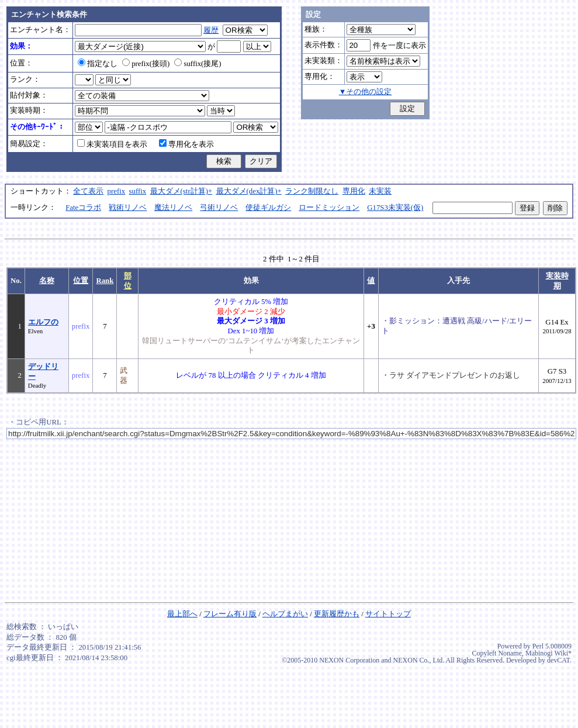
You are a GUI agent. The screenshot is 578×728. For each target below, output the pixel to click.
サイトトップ (388, 614)
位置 (81, 281)
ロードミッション (329, 208)
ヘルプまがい (285, 614)
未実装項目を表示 (112, 144)
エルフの (43, 322)
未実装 (380, 191)
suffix (138, 191)
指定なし (98, 64)
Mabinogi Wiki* (548, 653)
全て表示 (88, 191)
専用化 (354, 191)
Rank (105, 281)
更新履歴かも (337, 614)
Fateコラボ (83, 208)
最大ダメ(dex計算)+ (249, 191)
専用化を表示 (186, 144)
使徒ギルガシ (268, 208)
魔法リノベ (173, 208)
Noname (510, 653)
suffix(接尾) (198, 64)
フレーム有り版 (230, 614)
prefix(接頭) (146, 64)
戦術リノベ (128, 208)
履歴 (211, 30)
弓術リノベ (219, 208)
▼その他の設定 (366, 92)
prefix (117, 191)
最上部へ (182, 614)
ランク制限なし (312, 191)
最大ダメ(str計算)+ (181, 191)
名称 (47, 281)
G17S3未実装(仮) (395, 208)
